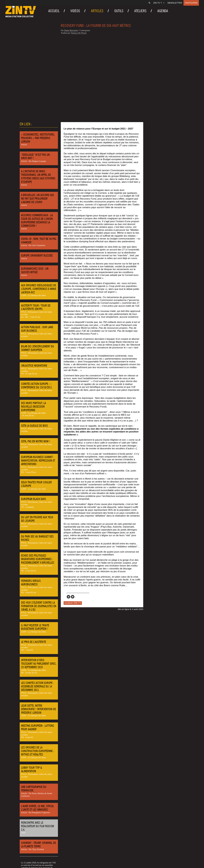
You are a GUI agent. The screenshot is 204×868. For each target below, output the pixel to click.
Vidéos (75, 11)
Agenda (163, 11)
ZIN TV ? (159, 3)
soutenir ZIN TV (73, 521)
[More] (73, 514)
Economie (27, 853)
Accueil (54, 11)
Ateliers (140, 11)
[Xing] (68, 514)
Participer (191, 3)
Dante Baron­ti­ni (71, 30)
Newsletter (175, 3)
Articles (97, 11)
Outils (119, 11)
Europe (36, 853)
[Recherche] (149, 3)
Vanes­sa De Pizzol (79, 33)
